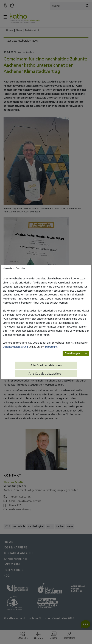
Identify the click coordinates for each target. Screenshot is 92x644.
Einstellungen (72, 353)
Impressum (51, 347)
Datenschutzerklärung (15, 347)
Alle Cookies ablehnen (46, 365)
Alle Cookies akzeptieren (46, 374)
